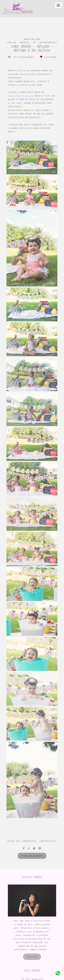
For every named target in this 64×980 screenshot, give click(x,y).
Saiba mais (32, 957)
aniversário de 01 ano (21, 96)
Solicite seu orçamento (32, 856)
